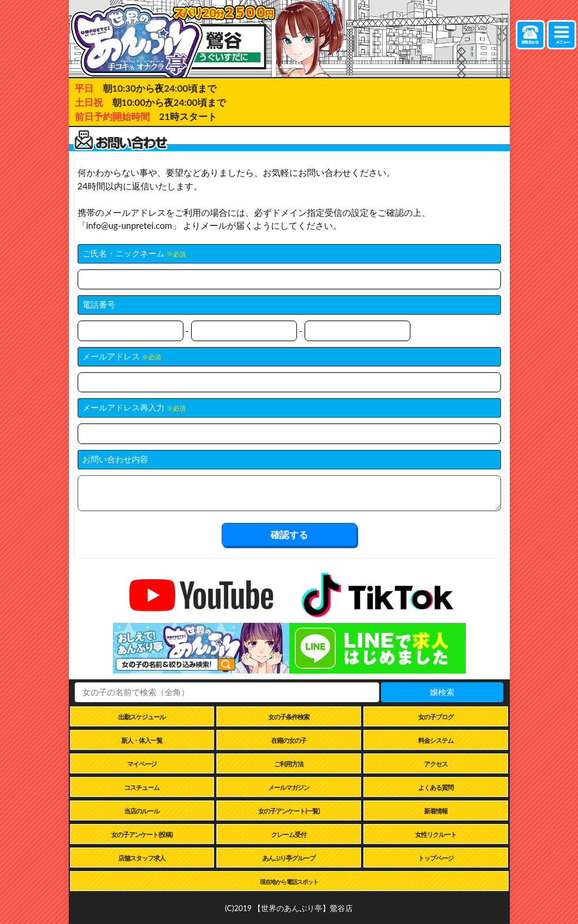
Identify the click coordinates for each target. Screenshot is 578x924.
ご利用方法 (289, 764)
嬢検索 (442, 692)
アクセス (436, 764)
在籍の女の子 (289, 740)
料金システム (436, 740)
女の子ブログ (436, 717)
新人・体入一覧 (142, 740)
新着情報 (436, 811)
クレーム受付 (289, 834)
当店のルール (142, 811)
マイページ (142, 764)
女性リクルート (436, 834)
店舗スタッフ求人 (142, 858)
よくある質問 (436, 787)
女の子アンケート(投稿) (142, 834)
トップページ (436, 858)
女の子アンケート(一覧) (289, 811)
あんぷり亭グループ (289, 858)
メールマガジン (289, 787)
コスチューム (142, 787)
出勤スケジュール (142, 717)
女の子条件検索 (289, 717)
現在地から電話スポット (289, 882)
